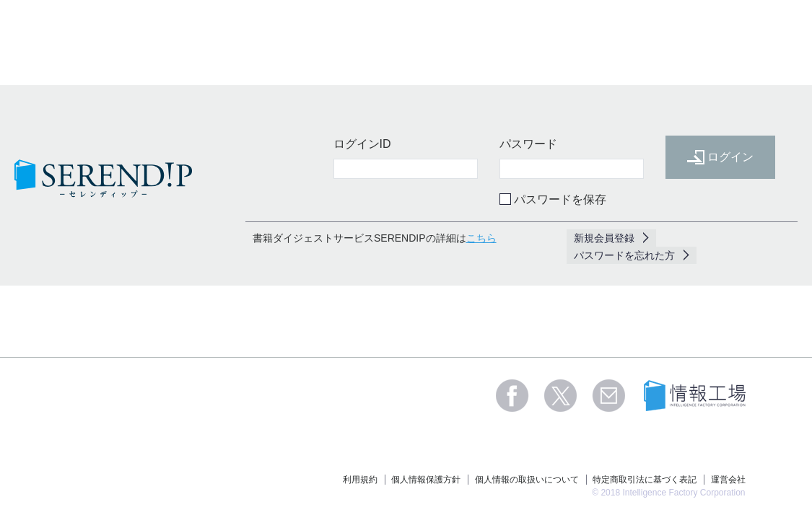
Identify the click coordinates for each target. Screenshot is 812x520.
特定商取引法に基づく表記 (645, 480)
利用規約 (360, 480)
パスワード (528, 144)
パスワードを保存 (560, 199)
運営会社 (728, 480)
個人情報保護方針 (426, 480)
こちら (481, 238)
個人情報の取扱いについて (527, 480)
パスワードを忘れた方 (624, 255)
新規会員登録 (604, 238)
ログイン (720, 157)
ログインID (362, 144)
